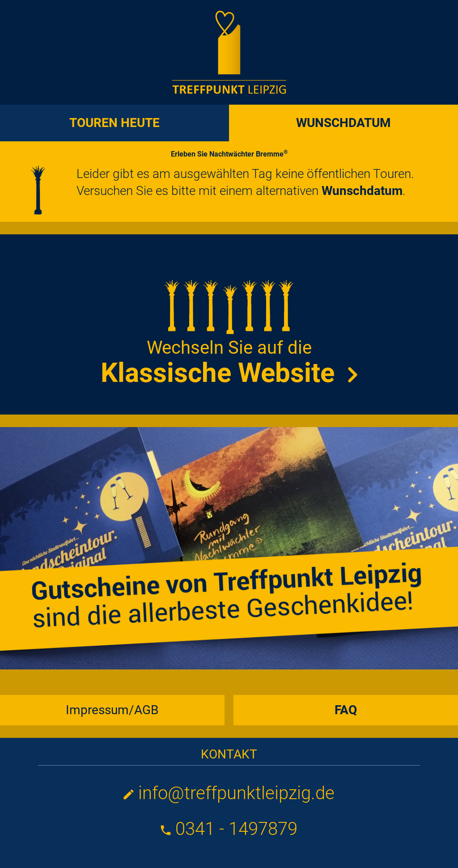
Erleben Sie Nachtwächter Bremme (229, 154)
